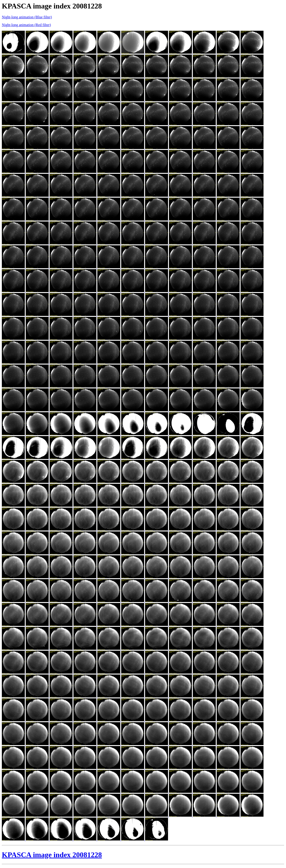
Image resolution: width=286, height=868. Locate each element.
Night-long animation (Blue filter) (27, 17)
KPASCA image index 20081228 (52, 855)
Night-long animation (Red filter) (26, 25)
